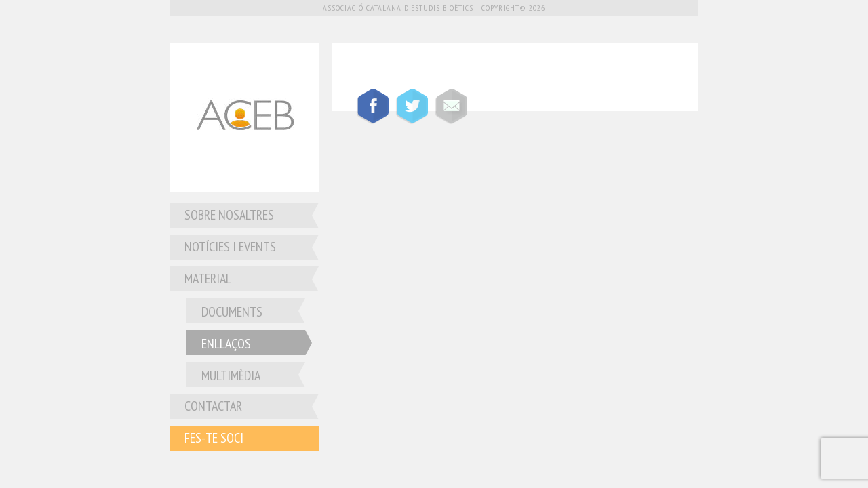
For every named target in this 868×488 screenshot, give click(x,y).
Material (208, 279)
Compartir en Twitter (412, 107)
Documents (232, 312)
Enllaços (226, 344)
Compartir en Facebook (372, 107)
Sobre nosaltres (229, 215)
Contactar (213, 406)
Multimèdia (231, 375)
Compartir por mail (451, 107)
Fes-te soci (214, 438)
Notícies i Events (230, 247)
